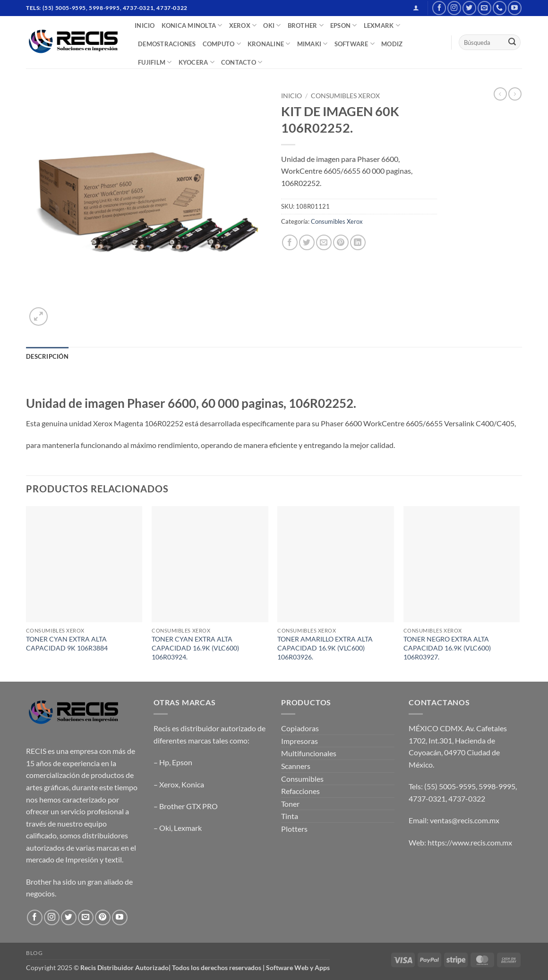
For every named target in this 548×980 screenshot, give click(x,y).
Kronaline (269, 44)
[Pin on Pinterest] (341, 242)
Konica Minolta (192, 25)
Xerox (169, 784)
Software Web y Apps (298, 967)
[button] (416, 8)
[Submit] (512, 42)
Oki (165, 828)
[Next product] (500, 94)
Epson (182, 762)
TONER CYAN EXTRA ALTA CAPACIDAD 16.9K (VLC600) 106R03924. (195, 648)
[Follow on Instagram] (454, 8)
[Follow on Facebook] (439, 8)
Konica (193, 784)
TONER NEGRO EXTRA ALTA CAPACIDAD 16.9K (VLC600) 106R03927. (447, 648)
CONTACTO (242, 62)
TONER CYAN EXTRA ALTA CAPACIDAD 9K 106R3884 (67, 643)
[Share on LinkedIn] (358, 242)
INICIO (145, 25)
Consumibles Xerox (345, 96)
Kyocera (197, 62)
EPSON (344, 25)
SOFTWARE (355, 44)
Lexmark (188, 828)
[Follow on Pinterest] (103, 917)
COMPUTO (222, 44)
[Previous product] (515, 94)
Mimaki (313, 44)
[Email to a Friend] (324, 242)
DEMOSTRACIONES (167, 44)
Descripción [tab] (47, 356)
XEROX (243, 25)
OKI (272, 25)
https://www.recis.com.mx (470, 842)
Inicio (291, 96)
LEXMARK (382, 25)
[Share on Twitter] (307, 242)
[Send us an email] (484, 8)
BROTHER (306, 25)
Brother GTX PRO (188, 806)
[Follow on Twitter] (469, 8)
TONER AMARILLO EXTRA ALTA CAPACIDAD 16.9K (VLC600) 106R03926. (325, 648)
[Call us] (500, 8)
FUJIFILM (155, 62)
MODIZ (392, 44)
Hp (164, 762)
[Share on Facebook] (290, 242)
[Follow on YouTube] (515, 8)
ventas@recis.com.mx (465, 820)
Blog (34, 953)
